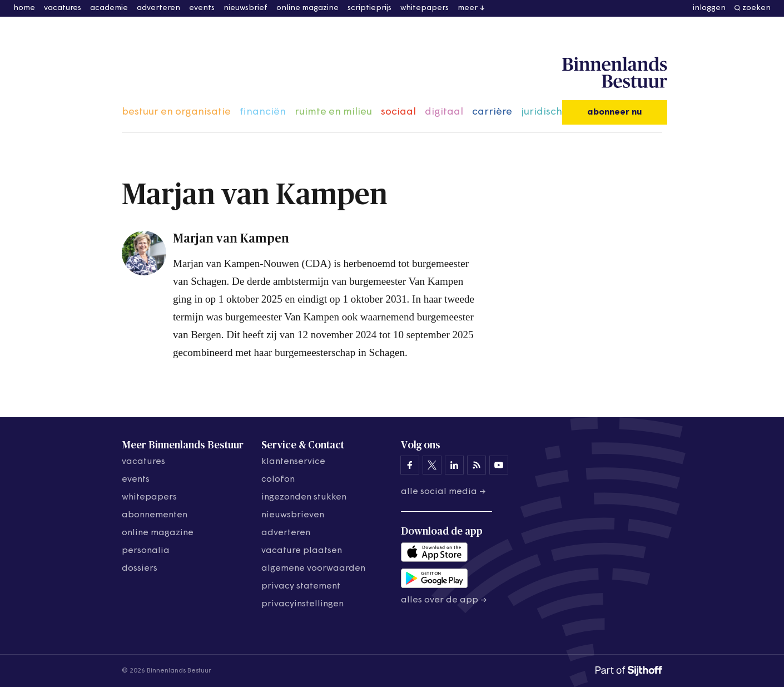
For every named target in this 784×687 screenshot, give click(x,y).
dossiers (140, 569)
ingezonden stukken (304, 497)
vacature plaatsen (302, 551)
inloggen (709, 8)
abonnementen (155, 515)
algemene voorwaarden (313, 569)
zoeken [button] (756, 8)
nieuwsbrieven (293, 515)
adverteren (158, 8)
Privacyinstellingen (302, 604)
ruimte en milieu (333, 112)
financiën (263, 112)
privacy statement (301, 586)
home (24, 8)
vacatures (63, 8)
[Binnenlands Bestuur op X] (432, 465)
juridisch (542, 112)
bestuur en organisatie (176, 112)
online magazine (307, 8)
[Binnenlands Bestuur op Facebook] (410, 465)
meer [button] (468, 8)
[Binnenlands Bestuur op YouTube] (499, 465)
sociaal (398, 112)
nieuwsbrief (245, 8)
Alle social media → (443, 492)
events (202, 8)
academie (109, 8)
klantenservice (293, 462)
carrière (492, 112)
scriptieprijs (369, 8)
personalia (146, 551)
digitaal (444, 112)
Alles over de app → (444, 600)
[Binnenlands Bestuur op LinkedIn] (454, 465)
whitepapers (425, 8)
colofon (278, 480)
